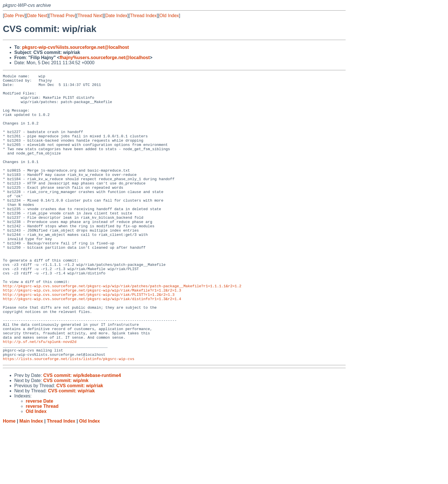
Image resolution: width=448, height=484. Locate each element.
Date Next (37, 16)
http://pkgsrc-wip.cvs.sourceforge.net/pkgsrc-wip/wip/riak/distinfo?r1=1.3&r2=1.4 (92, 344)
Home (9, 478)
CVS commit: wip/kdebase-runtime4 (82, 433)
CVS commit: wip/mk (66, 438)
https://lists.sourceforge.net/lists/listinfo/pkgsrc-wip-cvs (69, 416)
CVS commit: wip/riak (80, 443)
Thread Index (143, 16)
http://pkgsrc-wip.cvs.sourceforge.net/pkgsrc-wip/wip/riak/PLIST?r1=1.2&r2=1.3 (89, 339)
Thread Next (90, 16)
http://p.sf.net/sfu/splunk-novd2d (40, 395)
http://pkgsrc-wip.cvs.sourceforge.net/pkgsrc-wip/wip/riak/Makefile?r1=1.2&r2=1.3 (92, 334)
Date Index (116, 16)
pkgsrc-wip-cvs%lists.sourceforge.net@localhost (75, 47)
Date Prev (14, 16)
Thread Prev (63, 16)
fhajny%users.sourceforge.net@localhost (105, 58)
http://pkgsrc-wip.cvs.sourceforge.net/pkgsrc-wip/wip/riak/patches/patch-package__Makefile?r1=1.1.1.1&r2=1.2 (122, 329)
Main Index (31, 478)
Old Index (169, 16)
